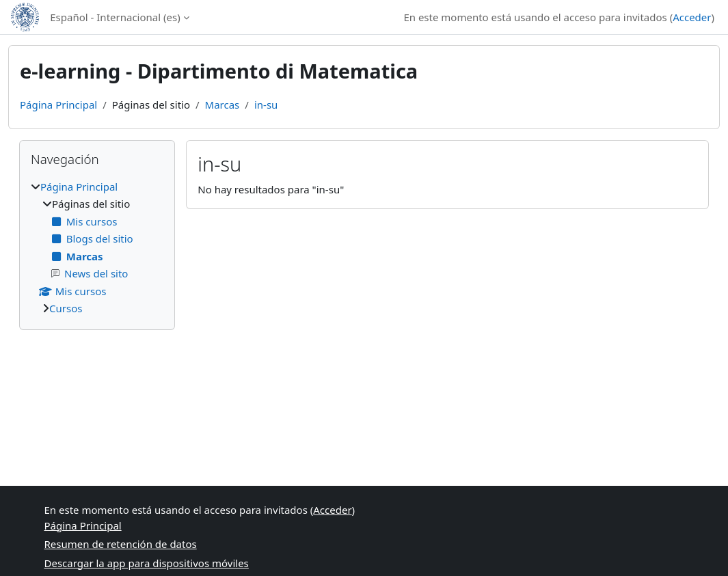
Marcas (223, 105)
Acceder (692, 17)
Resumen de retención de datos (121, 544)
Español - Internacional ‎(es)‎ (115, 17)
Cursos (66, 308)
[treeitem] (97, 248)
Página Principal (58, 105)
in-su (266, 105)
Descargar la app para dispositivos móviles (147, 563)
